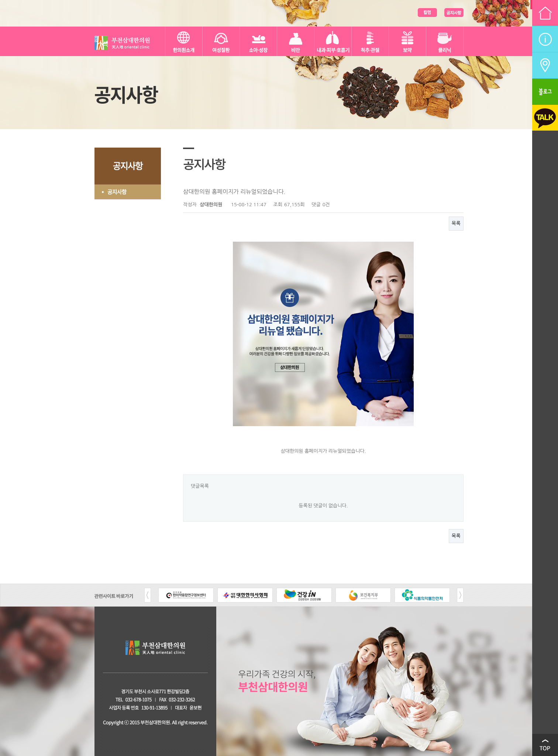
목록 (456, 223)
